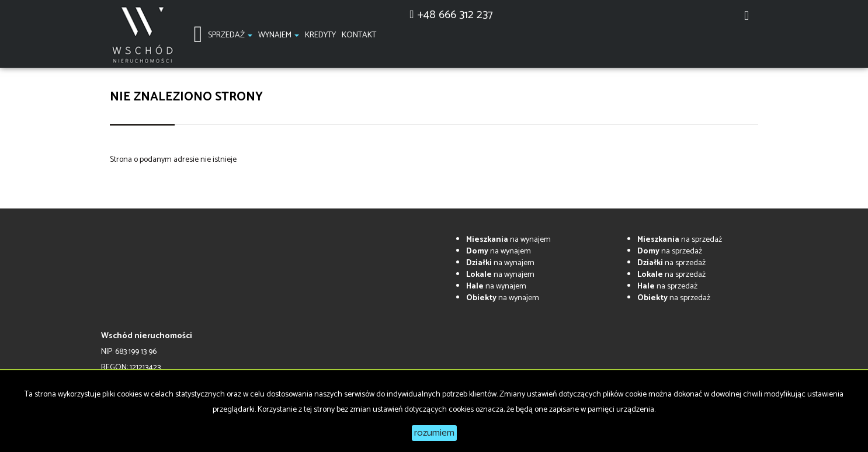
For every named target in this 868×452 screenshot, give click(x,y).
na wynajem (508, 240)
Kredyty (320, 35)
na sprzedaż (680, 240)
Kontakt (359, 35)
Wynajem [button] (279, 35)
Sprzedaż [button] (230, 35)
